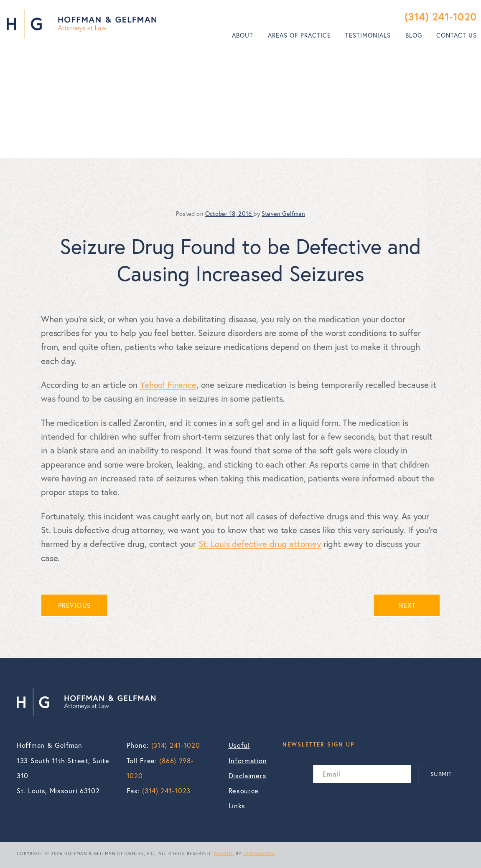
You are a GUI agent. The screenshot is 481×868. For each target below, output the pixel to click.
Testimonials (368, 35)
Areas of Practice (299, 35)
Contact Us (457, 35)
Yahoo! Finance (168, 385)
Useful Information (248, 753)
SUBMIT (441, 774)
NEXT (407, 605)
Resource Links (244, 798)
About (243, 35)
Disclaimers (248, 776)
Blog (414, 35)
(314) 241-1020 (441, 16)
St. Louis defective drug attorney (260, 544)
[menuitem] (243, 35)
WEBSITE (224, 853)
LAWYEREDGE (259, 853)
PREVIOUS (75, 605)
